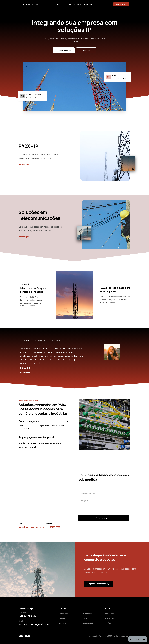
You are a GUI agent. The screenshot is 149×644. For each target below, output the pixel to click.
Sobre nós (63, 614)
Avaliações (87, 614)
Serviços (63, 618)
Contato (63, 623)
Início (85, 618)
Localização (88, 623)
